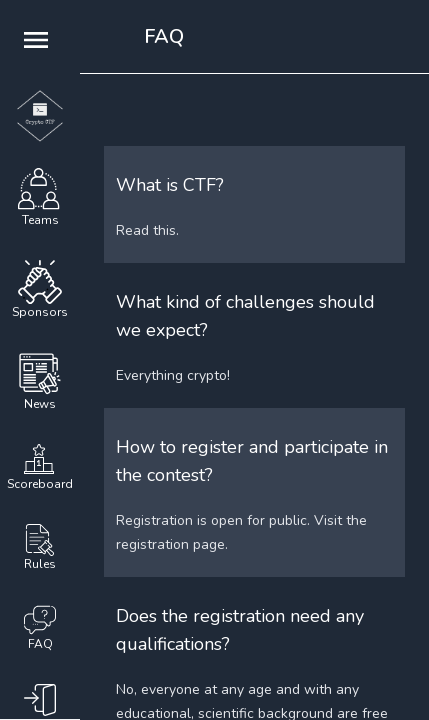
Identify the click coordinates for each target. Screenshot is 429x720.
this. (166, 230)
